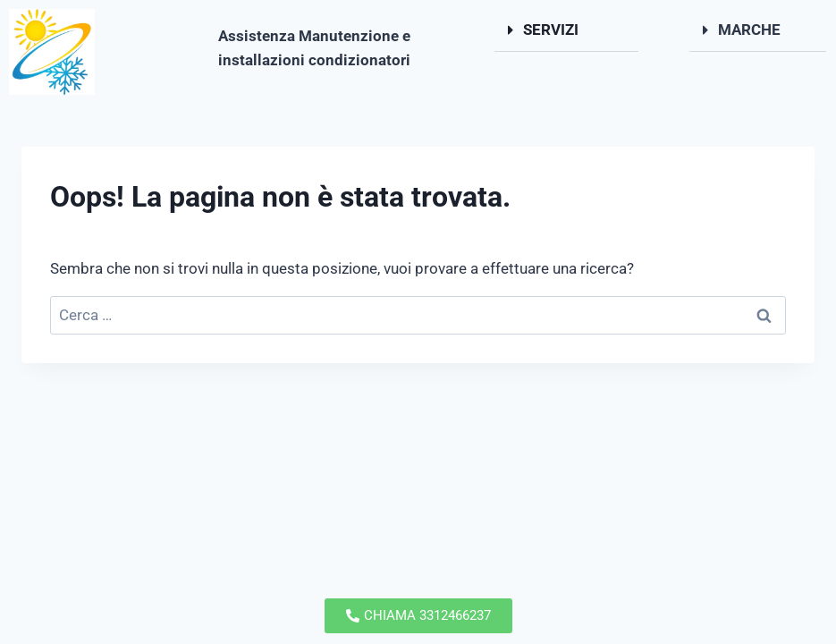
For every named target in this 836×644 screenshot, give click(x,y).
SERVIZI (551, 30)
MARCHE (749, 30)
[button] (567, 30)
